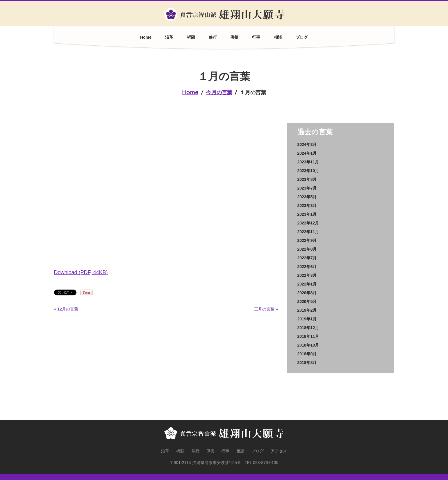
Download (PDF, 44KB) (81, 272)
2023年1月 (307, 214)
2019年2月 (307, 310)
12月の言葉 (68, 309)
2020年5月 (307, 301)
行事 (256, 37)
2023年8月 (307, 179)
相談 (278, 37)
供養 (234, 37)
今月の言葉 (219, 92)
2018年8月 (307, 363)
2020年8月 (307, 293)
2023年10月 (308, 171)
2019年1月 (307, 319)
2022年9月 (307, 240)
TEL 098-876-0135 (261, 463)
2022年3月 (307, 275)
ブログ (302, 37)
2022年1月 (307, 284)
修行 (213, 37)
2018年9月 (307, 354)
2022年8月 (307, 249)
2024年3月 (307, 144)
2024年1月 (307, 153)
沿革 (169, 37)
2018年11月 (308, 336)
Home (146, 37)
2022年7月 (307, 258)
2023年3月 (307, 206)
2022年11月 (308, 232)
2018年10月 (308, 345)
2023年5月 (307, 197)
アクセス (279, 451)
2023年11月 (308, 162)
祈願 (191, 37)
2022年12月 (308, 223)
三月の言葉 (264, 309)
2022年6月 (307, 267)
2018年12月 (308, 328)
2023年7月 (307, 188)
